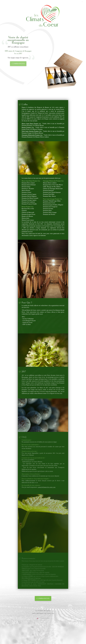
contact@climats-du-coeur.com (43, 613)
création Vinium (45, 618)
